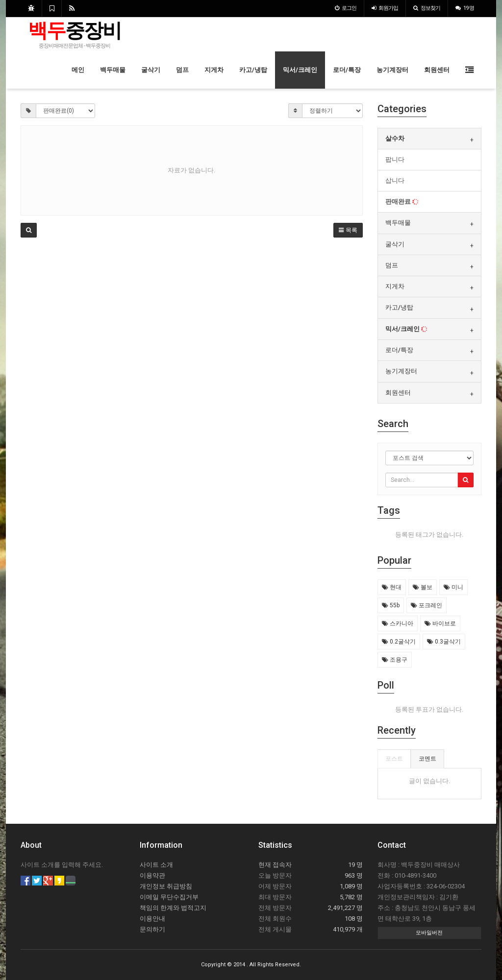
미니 (453, 587)
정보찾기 (427, 8)
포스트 (394, 759)
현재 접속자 (275, 865)
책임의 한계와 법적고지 (173, 908)
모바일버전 (429, 933)
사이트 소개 (156, 865)
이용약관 (152, 875)
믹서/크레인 (300, 70)
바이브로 (440, 623)
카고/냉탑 (253, 70)
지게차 (214, 70)
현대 (392, 587)
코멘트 (427, 759)
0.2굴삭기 (399, 642)
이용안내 (152, 919)
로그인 (346, 8)
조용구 (395, 660)
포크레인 (427, 605)
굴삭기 (151, 70)
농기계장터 (392, 70)
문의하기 (152, 929)
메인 (78, 70)
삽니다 (395, 180)
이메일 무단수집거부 (169, 897)
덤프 (182, 70)
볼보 (423, 587)
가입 (385, 8)
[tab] (430, 139)
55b (391, 605)
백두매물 (113, 70)
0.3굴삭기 (444, 642)
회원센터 (437, 70)
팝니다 (395, 159)
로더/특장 (347, 70)
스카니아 (398, 623)
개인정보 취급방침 (166, 886)
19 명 (465, 8)
